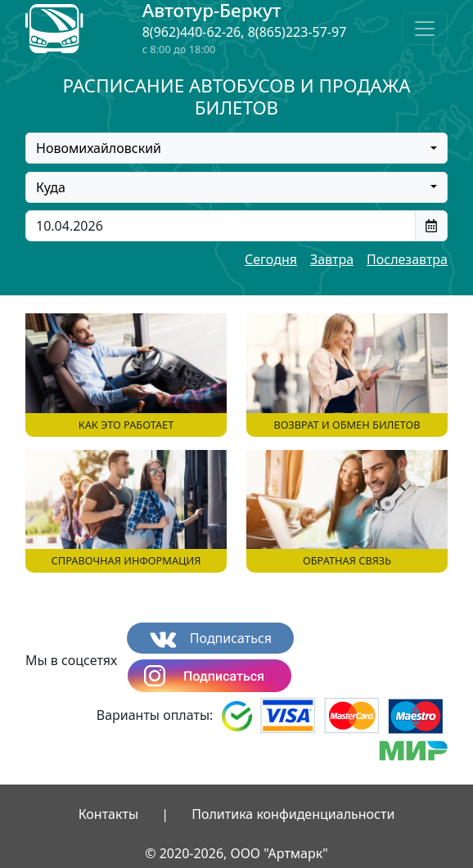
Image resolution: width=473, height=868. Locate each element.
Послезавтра (407, 259)
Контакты (108, 814)
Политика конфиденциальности (293, 814)
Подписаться (211, 639)
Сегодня (271, 259)
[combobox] (236, 148)
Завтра (332, 259)
